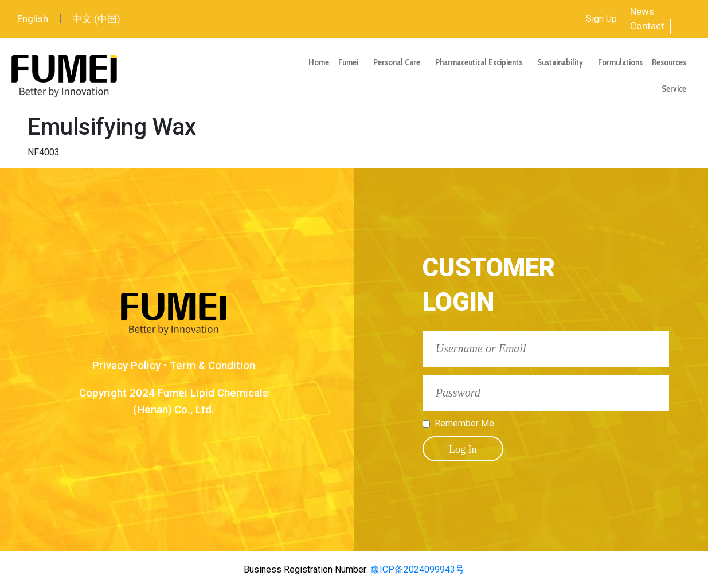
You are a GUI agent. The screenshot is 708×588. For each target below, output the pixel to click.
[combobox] (531, 19)
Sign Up (601, 19)
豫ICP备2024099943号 (416, 569)
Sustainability (563, 62)
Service (677, 89)
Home (319, 62)
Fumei (351, 62)
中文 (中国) (96, 19)
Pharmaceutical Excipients (482, 62)
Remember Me (464, 424)
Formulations (620, 62)
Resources (672, 62)
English (33, 19)
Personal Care (400, 62)
